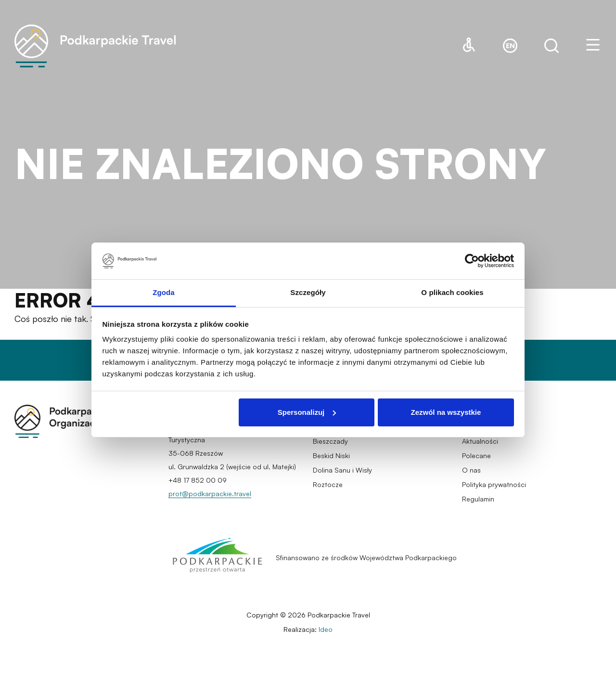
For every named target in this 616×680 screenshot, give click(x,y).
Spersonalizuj (307, 412)
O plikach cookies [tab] (452, 292)
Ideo (326, 629)
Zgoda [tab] (164, 292)
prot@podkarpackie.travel (210, 494)
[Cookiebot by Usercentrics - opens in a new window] (472, 261)
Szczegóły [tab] (308, 292)
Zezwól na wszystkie (446, 412)
